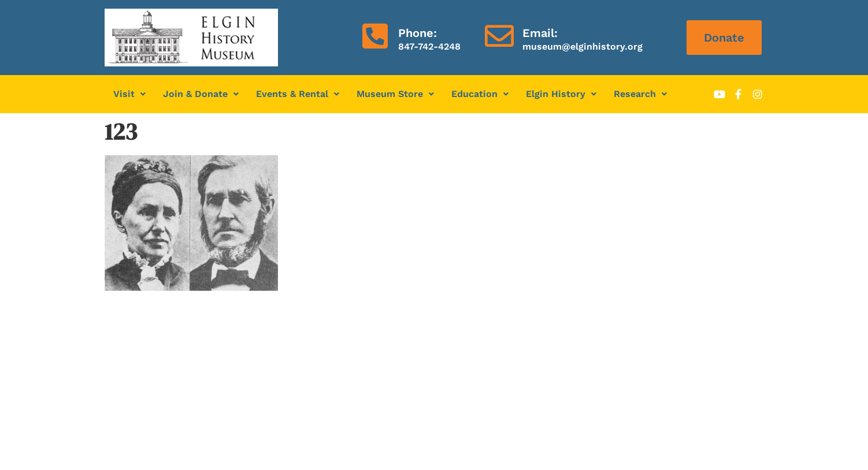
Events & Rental (298, 94)
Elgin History (561, 94)
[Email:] (499, 36)
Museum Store (395, 94)
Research (640, 94)
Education (480, 94)
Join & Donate (201, 94)
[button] (129, 94)
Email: (540, 33)
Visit (129, 94)
